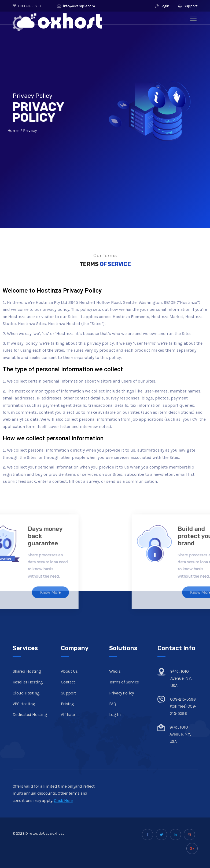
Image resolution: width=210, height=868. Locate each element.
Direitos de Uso (37, 844)
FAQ (113, 774)
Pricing (67, 774)
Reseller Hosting (28, 752)
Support (188, 6)
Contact (68, 752)
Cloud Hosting (26, 763)
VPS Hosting (24, 774)
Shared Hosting (27, 741)
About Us (69, 741)
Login (162, 6)
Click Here (63, 820)
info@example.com (76, 6)
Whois (115, 741)
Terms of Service (124, 752)
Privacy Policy (121, 763)
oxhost (58, 844)
